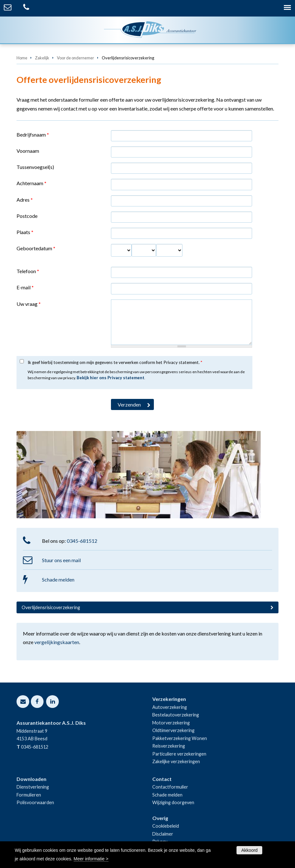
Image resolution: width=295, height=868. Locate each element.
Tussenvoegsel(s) (35, 167)
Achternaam (31, 183)
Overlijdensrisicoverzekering (51, 607)
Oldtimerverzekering (173, 730)
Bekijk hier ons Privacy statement (110, 378)
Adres (25, 200)
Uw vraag (29, 304)
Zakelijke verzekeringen (176, 761)
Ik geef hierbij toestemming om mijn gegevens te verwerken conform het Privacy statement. (115, 362)
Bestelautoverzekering (176, 715)
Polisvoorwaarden (35, 802)
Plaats (25, 232)
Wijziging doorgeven (173, 802)
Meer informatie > (91, 859)
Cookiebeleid (166, 826)
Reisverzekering (169, 746)
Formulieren (29, 795)
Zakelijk (42, 58)
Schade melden (58, 579)
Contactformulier (170, 787)
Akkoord (249, 850)
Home (22, 58)
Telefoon (28, 271)
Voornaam (28, 151)
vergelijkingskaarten (57, 642)
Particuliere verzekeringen (179, 754)
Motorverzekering (171, 723)
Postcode (27, 216)
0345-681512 (82, 541)
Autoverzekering (170, 707)
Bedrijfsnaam (33, 135)
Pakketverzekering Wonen (180, 738)
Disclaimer (163, 834)
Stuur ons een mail (61, 560)
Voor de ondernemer (75, 58)
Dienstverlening (33, 787)
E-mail (25, 287)
